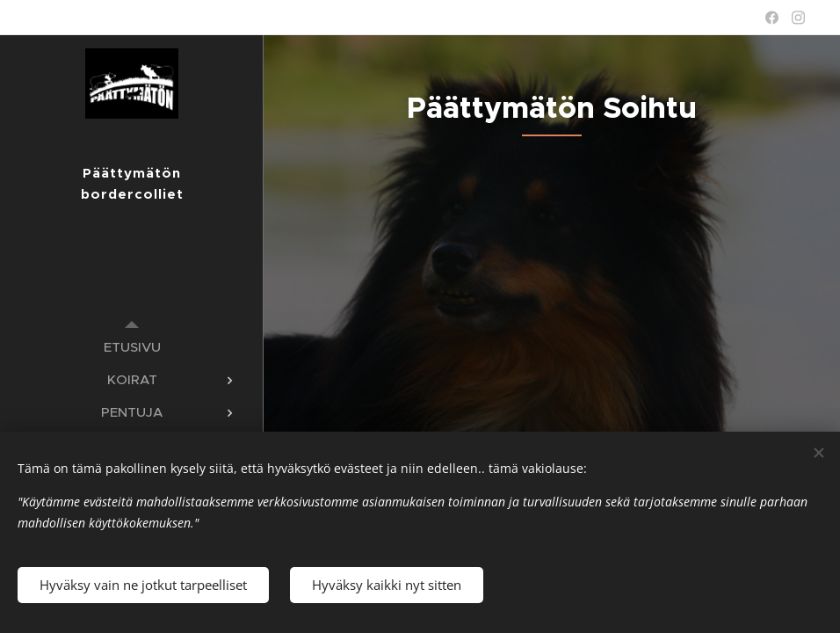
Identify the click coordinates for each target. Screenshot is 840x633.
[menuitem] (132, 347)
